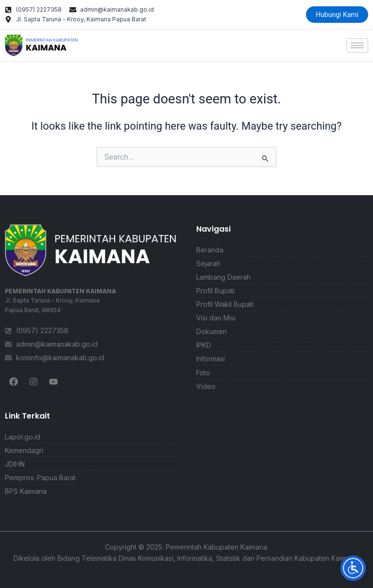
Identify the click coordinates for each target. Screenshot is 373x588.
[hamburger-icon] (357, 45)
